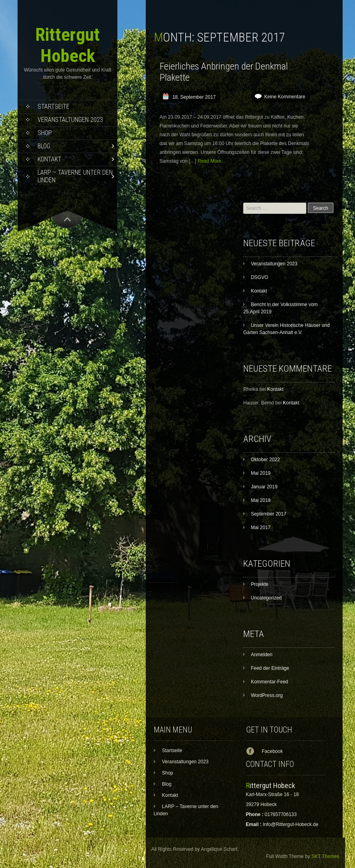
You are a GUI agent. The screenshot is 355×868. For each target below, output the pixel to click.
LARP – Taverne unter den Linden (75, 176)
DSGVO (259, 277)
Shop (45, 133)
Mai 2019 (261, 473)
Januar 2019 (264, 487)
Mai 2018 (261, 500)
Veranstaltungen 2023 (70, 120)
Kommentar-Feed (269, 682)
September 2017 (269, 514)
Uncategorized (266, 598)
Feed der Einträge (270, 668)
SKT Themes (325, 856)
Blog (44, 146)
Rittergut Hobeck (67, 45)
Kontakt (50, 159)
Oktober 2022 (265, 460)
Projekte (260, 584)
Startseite (54, 107)
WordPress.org (267, 695)
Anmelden (262, 655)
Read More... (211, 161)
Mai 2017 (261, 528)
